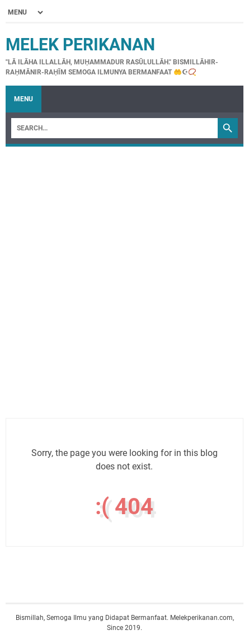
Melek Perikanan (80, 44)
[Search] (114, 128)
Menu (24, 99)
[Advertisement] (124, 277)
